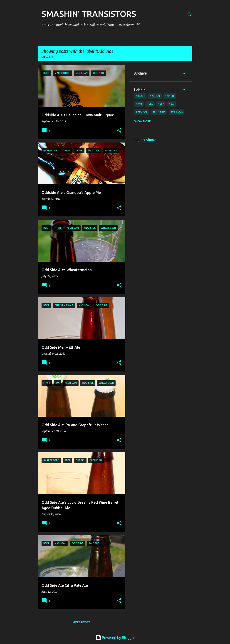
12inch (170, 96)
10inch (140, 96)
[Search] (190, 15)
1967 (161, 104)
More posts (82, 622)
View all (47, 57)
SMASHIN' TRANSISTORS (89, 14)
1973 (172, 104)
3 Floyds (142, 112)
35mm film (159, 112)
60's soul (177, 112)
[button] (119, 131)
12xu (139, 104)
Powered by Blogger (115, 638)
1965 (150, 104)
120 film (155, 96)
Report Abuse (145, 140)
